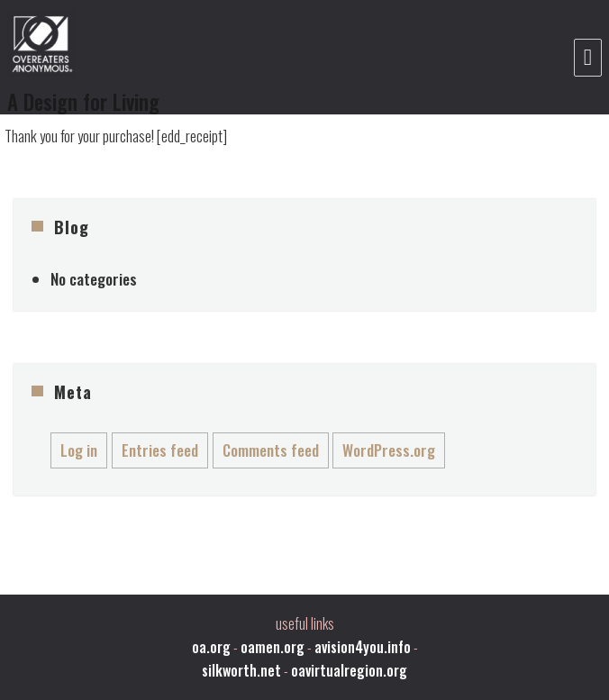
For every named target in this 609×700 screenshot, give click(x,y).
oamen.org (273, 647)
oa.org (211, 647)
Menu (588, 58)
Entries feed (160, 450)
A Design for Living (83, 102)
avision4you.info (363, 647)
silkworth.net (241, 670)
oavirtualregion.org (349, 670)
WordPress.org (389, 450)
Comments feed (271, 450)
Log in (79, 450)
